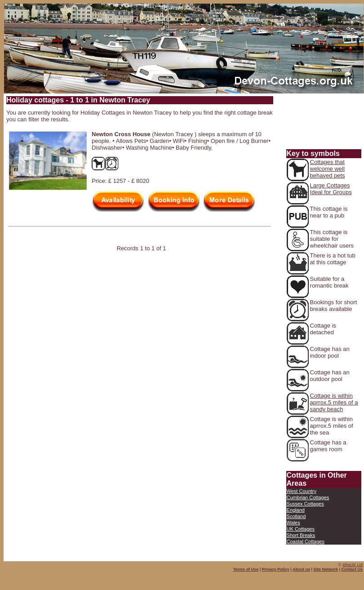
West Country (302, 491)
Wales (293, 523)
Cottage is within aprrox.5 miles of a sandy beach (334, 402)
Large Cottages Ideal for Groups (331, 189)
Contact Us (352, 569)
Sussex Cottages (305, 504)
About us (301, 569)
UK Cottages (301, 529)
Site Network (326, 569)
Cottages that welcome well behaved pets (328, 169)
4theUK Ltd (353, 565)
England (296, 510)
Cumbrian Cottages (308, 497)
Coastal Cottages (306, 541)
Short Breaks (301, 535)
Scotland (296, 516)
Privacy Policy (276, 569)
